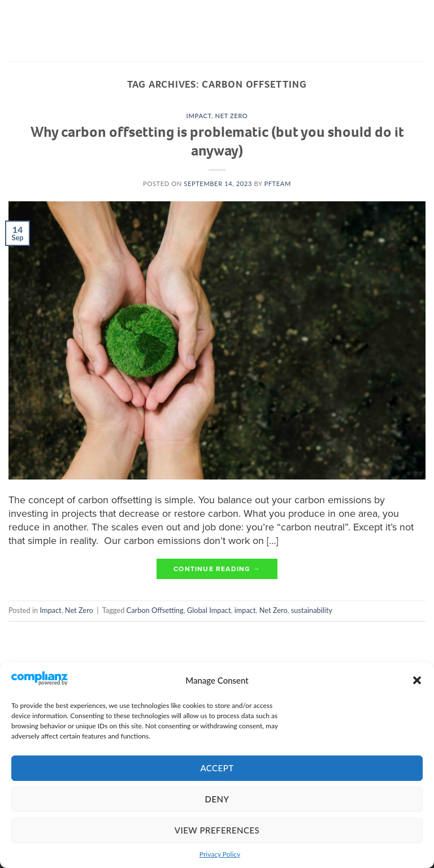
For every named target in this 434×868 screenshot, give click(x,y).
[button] (417, 680)
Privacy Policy (220, 854)
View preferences (217, 830)
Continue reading (217, 569)
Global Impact (209, 610)
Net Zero (232, 116)
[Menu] (17, 31)
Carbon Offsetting (155, 610)
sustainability (312, 610)
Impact (199, 116)
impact (245, 610)
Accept (217, 768)
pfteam (277, 183)
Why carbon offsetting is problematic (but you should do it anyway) (217, 141)
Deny (217, 799)
